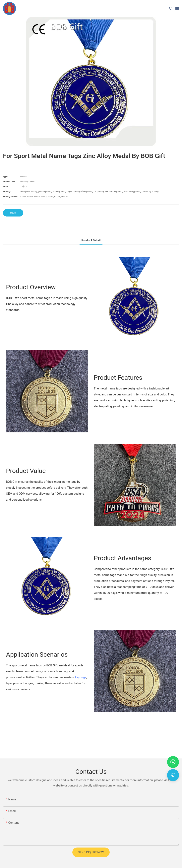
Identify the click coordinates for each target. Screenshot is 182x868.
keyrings (81, 677)
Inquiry (13, 213)
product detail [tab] (91, 240)
